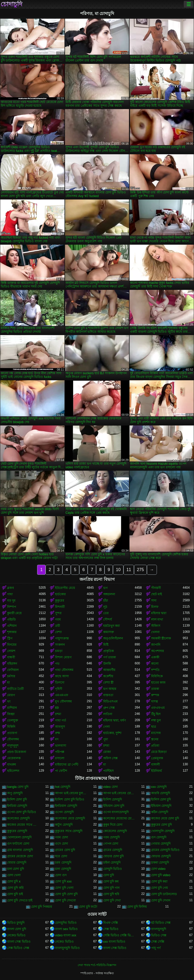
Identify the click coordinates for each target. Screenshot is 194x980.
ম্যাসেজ (156, 733)
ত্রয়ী (58, 626)
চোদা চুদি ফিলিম (137, 907)
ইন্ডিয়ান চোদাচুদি (161, 806)
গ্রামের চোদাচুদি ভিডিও (165, 850)
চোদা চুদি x (14, 881)
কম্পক (155, 695)
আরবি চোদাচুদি (161, 793)
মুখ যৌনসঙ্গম (63, 701)
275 (140, 570)
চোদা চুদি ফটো (88, 907)
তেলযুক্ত (13, 720)
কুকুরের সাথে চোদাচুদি (69, 831)
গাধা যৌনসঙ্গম (64, 670)
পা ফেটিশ (61, 771)
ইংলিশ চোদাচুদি (113, 799)
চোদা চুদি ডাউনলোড (164, 894)
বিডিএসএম (110, 701)
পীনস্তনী (156, 588)
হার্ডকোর (60, 594)
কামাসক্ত (109, 632)
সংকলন (60, 645)
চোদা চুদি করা (159, 881)
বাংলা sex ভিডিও (66, 929)
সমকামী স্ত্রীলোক (161, 638)
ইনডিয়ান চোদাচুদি (66, 806)
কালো (155, 664)
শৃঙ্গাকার (12, 632)
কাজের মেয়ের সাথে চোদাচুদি (23, 825)
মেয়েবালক (14, 758)
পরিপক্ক (60, 752)
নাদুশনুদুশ (13, 746)
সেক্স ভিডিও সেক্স (18, 948)
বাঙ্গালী (155, 764)
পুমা (106, 739)
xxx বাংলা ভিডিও (114, 942)
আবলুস (60, 727)
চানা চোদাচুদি (63, 869)
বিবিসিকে (157, 676)
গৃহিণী (59, 689)
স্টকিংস (156, 626)
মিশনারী (60, 607)
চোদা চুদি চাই (15, 894)
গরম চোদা (61, 837)
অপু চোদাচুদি (15, 793)
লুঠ (105, 607)
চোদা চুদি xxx (63, 881)
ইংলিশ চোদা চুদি (17, 799)
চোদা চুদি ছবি (111, 894)
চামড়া (59, 651)
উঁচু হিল (156, 714)
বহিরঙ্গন (12, 664)
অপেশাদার (158, 651)
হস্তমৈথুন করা (111, 626)
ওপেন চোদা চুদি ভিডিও (22, 812)
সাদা (154, 601)
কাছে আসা (62, 676)
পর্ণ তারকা (110, 657)
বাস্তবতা (108, 695)
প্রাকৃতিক (108, 651)
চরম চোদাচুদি (63, 863)
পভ (57, 664)
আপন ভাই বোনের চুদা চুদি (71, 793)
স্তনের (155, 739)
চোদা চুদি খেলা (64, 888)
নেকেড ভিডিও (16, 935)
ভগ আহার (110, 689)
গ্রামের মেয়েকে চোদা (20, 856)
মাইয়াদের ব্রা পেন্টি (67, 764)
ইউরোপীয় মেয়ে (65, 588)
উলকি (107, 664)
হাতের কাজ (158, 683)
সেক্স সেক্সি (158, 942)
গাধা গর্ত (60, 720)
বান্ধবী (11, 657)
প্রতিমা (155, 746)
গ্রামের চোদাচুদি (113, 850)
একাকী (155, 657)
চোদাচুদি (11, 4)
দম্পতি (155, 670)
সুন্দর (58, 613)
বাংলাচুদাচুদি (159, 929)
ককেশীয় (108, 676)
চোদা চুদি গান (111, 888)
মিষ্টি (106, 645)
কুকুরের (60, 601)
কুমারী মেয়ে (14, 613)
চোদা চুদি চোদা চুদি (66, 894)
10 (118, 570)
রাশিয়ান (12, 708)
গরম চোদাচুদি (111, 837)
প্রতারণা (12, 733)
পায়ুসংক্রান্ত (62, 638)
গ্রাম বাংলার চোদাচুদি (20, 850)
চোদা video (158, 869)
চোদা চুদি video (161, 875)
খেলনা (155, 632)
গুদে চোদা (61, 844)
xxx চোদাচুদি (159, 787)
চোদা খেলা (14, 875)
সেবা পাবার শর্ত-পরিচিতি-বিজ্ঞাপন (97, 965)
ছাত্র (154, 727)
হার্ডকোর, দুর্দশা (112, 733)
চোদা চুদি (109, 875)
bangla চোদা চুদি (18, 787)
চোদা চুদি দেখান (161, 900)
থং (9, 701)
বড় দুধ (11, 601)
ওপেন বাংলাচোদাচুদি (116, 812)
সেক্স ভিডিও (111, 929)
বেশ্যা (58, 632)
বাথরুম (12, 764)
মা (8, 683)
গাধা (10, 594)
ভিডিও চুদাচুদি (16, 923)
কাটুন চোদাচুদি (64, 825)
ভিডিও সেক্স (159, 935)
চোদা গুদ (61, 875)
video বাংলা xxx (66, 935)
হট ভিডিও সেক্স (161, 923)
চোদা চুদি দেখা (112, 900)
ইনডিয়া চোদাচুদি (17, 806)
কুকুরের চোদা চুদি (162, 825)
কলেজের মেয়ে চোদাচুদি (70, 818)
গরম (58, 619)
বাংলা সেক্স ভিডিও (19, 942)
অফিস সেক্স (110, 758)
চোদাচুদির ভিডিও (66, 923)
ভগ (105, 588)
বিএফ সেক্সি (111, 923)
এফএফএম (158, 708)
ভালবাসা (61, 746)
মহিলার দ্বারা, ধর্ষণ (115, 720)
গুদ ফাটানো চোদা (18, 844)
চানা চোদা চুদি (16, 869)
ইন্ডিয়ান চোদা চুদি (114, 806)
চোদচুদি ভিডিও (113, 869)
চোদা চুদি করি (15, 888)
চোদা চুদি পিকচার (42, 907)
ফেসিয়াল (13, 670)
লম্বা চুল (156, 720)
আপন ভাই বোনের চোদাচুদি (119, 793)
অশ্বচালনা (109, 594)
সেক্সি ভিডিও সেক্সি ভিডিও (119, 935)
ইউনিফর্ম (156, 771)
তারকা (155, 689)
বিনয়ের (12, 645)
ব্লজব (11, 588)
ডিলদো (60, 683)
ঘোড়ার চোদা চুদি (114, 856)
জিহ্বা (11, 714)
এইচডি (11, 619)
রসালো (60, 758)
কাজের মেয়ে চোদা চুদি (165, 818)
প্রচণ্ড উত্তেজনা (17, 752)
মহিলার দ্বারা (159, 613)
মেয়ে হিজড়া (159, 752)
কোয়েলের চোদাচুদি (115, 831)
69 (57, 708)
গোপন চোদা (111, 844)
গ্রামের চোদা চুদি (65, 850)
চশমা (58, 714)
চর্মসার (11, 676)
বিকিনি (11, 727)
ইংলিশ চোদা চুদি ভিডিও (70, 799)
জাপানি (156, 645)
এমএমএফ (62, 695)
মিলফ (155, 607)
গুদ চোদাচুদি (159, 837)
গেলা (106, 727)
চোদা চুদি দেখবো (65, 900)
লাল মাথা (157, 619)
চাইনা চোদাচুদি (112, 863)
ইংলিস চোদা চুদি (161, 799)
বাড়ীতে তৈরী (15, 689)
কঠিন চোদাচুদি (160, 812)
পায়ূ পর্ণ (156, 948)
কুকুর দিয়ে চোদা (113, 825)
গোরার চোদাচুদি (161, 844)
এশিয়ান (12, 626)
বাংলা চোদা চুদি (17, 929)
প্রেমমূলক (157, 758)
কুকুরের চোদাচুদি (17, 831)
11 (129, 570)
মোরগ (11, 695)
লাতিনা (108, 714)
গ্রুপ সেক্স (109, 708)
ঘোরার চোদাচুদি (17, 863)
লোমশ (11, 651)
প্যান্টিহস (108, 771)
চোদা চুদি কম (111, 881)
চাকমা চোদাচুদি (160, 863)
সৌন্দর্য (108, 619)
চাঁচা (106, 601)
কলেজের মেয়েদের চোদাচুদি (119, 818)
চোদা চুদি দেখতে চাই (20, 900)
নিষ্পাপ (12, 607)
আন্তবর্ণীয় (109, 670)
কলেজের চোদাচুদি (18, 818)
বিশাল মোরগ (63, 657)
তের (106, 613)
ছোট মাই (156, 594)
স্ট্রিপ (10, 638)
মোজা (107, 752)
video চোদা (110, 787)
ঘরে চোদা (61, 856)
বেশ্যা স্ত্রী (108, 683)
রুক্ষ (58, 733)
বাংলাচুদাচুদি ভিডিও (67, 948)
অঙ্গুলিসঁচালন (113, 638)
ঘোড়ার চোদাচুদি (161, 856)
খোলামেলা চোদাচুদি (19, 837)
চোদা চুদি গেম (160, 888)
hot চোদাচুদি (63, 787)
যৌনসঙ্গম (13, 739)
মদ (57, 739)
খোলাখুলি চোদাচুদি (163, 831)
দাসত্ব (155, 701)
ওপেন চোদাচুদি (64, 812)
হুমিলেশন (13, 771)
